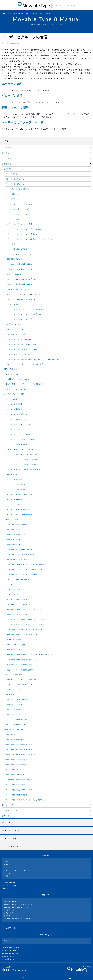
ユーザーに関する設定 (14, 650)
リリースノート (9, 873)
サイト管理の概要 (12, 174)
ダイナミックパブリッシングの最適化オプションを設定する (30, 239)
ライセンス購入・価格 (11, 951)
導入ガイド (7, 153)
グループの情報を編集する (17, 489)
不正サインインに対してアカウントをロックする (26, 625)
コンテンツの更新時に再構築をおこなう (22, 299)
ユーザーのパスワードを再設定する (21, 434)
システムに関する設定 (14, 594)
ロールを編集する (14, 539)
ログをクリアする (14, 715)
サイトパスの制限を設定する (18, 615)
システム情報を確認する (15, 589)
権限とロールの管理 (15, 108)
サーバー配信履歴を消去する (16, 795)
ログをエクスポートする (16, 710)
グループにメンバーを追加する (19, 509)
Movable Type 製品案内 (11, 948)
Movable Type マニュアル (13, 901)
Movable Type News (10, 883)
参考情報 (6, 816)
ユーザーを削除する (15, 429)
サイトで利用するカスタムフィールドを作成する (26, 309)
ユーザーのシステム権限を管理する (21, 554)
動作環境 (7, 916)
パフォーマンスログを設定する (19, 604)
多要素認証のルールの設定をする (20, 665)
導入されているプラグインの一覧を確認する (24, 680)
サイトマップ (9, 876)
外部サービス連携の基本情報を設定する (22, 635)
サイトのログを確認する (16, 705)
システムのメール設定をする (18, 600)
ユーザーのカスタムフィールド (23, 122)
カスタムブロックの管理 (16, 334)
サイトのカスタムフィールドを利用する (22, 319)
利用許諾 (7, 941)
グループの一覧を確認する (17, 484)
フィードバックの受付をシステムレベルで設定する (27, 620)
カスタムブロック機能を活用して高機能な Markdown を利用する (34, 359)
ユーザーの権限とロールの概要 (19, 524)
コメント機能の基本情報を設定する (21, 284)
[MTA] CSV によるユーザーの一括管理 (22, 449)
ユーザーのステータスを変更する (20, 424)
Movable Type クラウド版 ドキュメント (18, 904)
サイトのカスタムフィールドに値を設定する (24, 314)
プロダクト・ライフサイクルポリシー (17, 870)
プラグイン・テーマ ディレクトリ (15, 925)
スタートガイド (9, 148)
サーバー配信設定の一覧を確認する (19, 745)
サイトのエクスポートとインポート (19, 209)
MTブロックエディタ (13, 324)
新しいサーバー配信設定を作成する (19, 749)
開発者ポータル (9, 910)
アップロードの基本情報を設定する (21, 264)
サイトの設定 (10, 244)
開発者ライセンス (9, 956)
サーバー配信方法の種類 (15, 739)
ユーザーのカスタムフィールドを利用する (23, 575)
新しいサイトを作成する (15, 179)
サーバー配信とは (12, 734)
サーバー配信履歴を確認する (16, 785)
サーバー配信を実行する (15, 770)
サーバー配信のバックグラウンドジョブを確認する (25, 800)
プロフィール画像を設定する (18, 444)
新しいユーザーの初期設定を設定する (22, 670)
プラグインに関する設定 (15, 674)
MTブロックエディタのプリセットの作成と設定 (25, 364)
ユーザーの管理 (12, 84)
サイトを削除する (12, 194)
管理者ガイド (8, 164)
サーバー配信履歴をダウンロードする (20, 790)
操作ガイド (7, 158)
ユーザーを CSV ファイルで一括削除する (25, 469)
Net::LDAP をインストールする (17, 379)
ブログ (6, 862)
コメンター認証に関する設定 (18, 289)
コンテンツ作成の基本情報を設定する (22, 279)
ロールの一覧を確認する (16, 534)
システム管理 (9, 584)
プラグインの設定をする (16, 690)
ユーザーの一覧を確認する (17, 414)
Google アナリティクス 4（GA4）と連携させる (25, 294)
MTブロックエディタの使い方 (19, 329)
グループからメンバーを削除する (20, 514)
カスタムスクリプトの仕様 (19, 354)
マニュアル (12, 14)
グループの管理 (12, 96)
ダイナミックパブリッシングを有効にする (23, 234)
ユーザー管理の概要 (15, 404)
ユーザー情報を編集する (16, 419)
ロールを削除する (14, 544)
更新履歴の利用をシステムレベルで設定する (24, 609)
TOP (3, 14)
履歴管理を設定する (15, 259)
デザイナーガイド (9, 810)
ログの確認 (10, 695)
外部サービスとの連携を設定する (20, 269)
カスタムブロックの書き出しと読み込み (24, 349)
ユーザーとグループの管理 (14, 394)
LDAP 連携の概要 (12, 374)
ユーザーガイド (9, 805)
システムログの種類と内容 (17, 720)
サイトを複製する (12, 199)
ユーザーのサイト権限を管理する (20, 550)
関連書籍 (7, 864)
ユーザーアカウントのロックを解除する (22, 439)
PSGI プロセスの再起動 (16, 645)
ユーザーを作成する (15, 409)
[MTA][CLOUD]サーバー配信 (15, 729)
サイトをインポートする (16, 219)
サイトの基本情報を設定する (18, 249)
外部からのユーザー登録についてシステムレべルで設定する (30, 655)
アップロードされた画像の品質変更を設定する (25, 630)
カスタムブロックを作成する (20, 339)
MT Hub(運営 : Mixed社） (12, 928)
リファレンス (9, 913)
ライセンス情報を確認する (16, 724)
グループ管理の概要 (15, 479)
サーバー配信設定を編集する (16, 760)
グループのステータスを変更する (20, 494)
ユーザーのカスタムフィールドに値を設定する (25, 569)
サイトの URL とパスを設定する (19, 254)
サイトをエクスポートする (17, 214)
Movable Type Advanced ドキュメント (18, 907)
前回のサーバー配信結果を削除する (19, 780)
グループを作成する (15, 499)
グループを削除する (15, 504)
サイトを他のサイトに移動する (17, 189)
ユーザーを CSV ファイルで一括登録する (25, 459)
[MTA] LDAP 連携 (10, 369)
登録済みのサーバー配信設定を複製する (21, 754)
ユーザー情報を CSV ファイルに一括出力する (26, 454)
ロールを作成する (14, 529)
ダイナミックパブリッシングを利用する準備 (24, 229)
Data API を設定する (15, 274)
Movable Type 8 (24, 14)
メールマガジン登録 (10, 885)
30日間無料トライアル (11, 953)
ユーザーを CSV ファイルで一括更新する (25, 464)
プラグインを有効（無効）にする (20, 685)
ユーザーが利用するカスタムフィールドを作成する (27, 564)
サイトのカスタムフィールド (16, 304)
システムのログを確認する (17, 699)
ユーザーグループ (10, 867)
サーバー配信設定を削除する (16, 765)
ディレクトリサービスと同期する (18, 389)
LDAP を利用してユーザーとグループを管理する (24, 384)
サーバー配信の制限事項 (15, 775)
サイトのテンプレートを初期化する (19, 204)
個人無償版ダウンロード (11, 959)
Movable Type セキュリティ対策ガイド (18, 919)
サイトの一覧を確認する (15, 184)
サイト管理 (8, 169)
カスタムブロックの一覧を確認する (22, 344)
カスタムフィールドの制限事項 (19, 579)
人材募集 (6, 888)
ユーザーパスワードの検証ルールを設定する (24, 660)
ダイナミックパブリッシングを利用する (21, 224)
